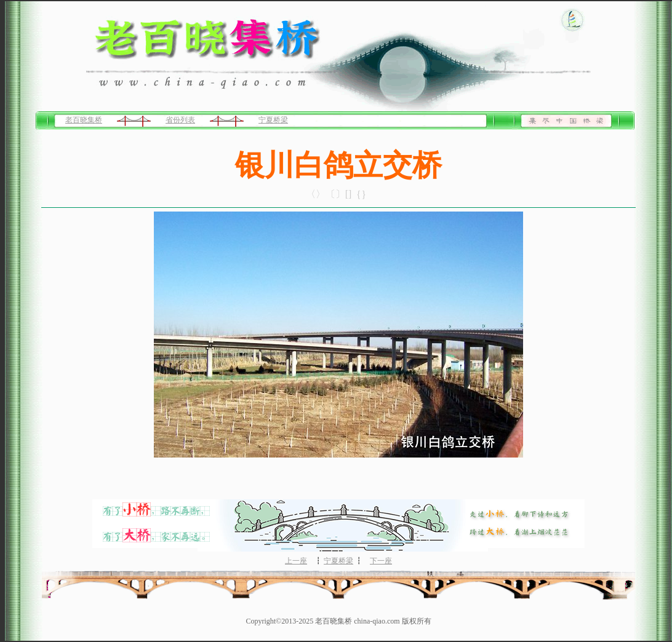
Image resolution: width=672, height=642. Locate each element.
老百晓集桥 (84, 120)
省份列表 (180, 120)
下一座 (381, 561)
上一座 (296, 561)
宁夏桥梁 (273, 120)
